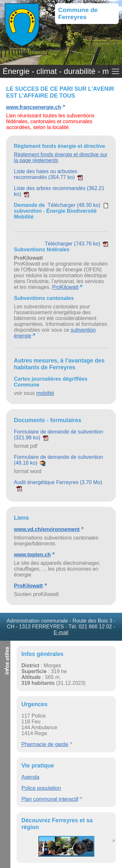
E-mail (61, 632)
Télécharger (78, 205)
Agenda (30, 777)
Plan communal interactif (50, 799)
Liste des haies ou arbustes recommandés (48, 174)
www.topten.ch (32, 555)
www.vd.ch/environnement (47, 529)
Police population (41, 788)
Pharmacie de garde (45, 744)
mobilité (45, 393)
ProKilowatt (65, 287)
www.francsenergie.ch (34, 107)
